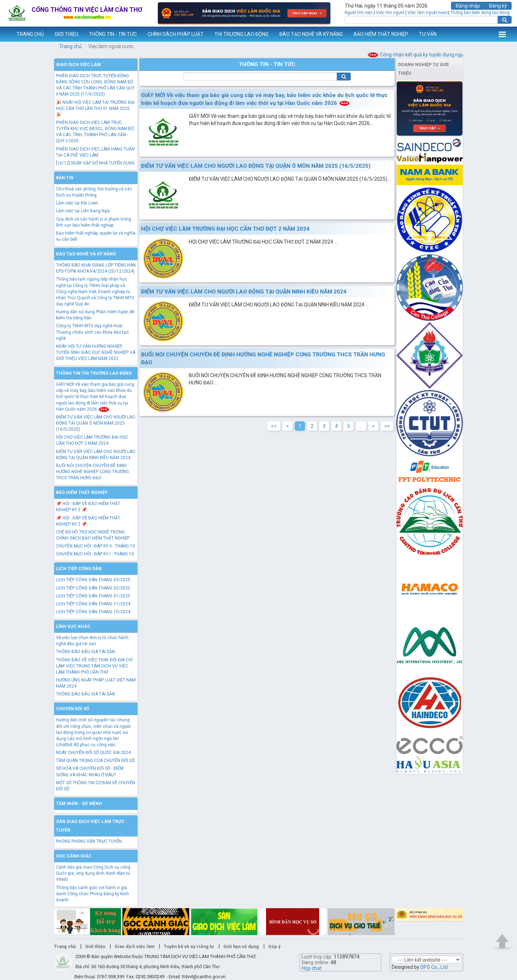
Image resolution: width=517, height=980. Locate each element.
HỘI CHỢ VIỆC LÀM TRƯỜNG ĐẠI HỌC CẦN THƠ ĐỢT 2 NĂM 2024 (225, 229)
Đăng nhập (468, 6)
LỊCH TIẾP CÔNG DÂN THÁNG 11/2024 (93, 604)
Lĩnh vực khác (73, 627)
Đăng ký (498, 6)
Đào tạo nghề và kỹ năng (86, 254)
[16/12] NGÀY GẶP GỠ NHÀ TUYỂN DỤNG (95, 163)
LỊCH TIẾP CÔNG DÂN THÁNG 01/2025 (93, 596)
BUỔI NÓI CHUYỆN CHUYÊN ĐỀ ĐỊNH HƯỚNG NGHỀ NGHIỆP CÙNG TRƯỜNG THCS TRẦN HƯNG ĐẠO (92, 472)
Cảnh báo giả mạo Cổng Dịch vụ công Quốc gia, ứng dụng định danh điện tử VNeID (93, 873)
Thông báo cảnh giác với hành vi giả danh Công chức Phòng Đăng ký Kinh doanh (92, 894)
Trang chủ (71, 46)
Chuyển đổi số (73, 709)
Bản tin (65, 178)
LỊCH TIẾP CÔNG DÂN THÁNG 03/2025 (93, 580)
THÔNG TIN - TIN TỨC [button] (113, 34)
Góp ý (274, 946)
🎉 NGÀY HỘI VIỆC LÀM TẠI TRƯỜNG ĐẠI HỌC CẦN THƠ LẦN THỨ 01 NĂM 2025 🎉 (95, 108)
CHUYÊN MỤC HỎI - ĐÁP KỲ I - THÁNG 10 (95, 554)
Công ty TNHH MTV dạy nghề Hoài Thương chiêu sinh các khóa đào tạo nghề (92, 332)
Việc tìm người (390, 13)
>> (387, 426)
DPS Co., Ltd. (435, 967)
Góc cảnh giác (74, 856)
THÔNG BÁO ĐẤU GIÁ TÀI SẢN (85, 652)
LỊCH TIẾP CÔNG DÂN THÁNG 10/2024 (93, 612)
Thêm (502, 34)
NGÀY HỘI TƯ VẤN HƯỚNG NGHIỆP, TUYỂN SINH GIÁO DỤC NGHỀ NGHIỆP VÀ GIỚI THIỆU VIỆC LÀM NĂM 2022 (96, 352)
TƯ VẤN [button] (428, 34)
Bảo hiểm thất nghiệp (82, 493)
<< (274, 426)
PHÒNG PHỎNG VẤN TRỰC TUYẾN (89, 841)
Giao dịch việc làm (78, 65)
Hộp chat (312, 968)
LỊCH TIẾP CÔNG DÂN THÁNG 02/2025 (93, 588)
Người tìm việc (359, 13)
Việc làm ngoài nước (428, 13)
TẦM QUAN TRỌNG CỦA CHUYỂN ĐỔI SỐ (95, 761)
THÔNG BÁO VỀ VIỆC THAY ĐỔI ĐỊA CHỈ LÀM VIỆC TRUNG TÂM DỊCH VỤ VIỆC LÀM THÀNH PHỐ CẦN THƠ (94, 666)
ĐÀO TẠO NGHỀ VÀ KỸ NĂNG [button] (311, 34)
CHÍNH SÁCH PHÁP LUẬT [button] (176, 34)
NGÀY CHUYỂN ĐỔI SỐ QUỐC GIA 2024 (93, 753)
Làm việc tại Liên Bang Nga (83, 211)
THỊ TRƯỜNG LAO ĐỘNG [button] (241, 34)
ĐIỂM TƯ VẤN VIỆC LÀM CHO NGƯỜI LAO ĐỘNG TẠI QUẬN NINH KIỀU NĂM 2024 (244, 292)
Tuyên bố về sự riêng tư (189, 946)
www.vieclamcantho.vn (6, 34)
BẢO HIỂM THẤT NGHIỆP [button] (381, 34)
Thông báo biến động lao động (480, 13)
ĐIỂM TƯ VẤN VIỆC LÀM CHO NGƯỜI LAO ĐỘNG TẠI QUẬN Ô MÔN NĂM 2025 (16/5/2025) (96, 423)
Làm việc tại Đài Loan (77, 203)
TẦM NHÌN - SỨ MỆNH (79, 804)
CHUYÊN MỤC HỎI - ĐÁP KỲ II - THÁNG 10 (96, 546)
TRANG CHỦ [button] (30, 34)
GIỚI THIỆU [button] (66, 34)
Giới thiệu (95, 946)
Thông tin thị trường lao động (94, 373)
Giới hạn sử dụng (241, 946)
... (361, 426)
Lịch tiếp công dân (79, 569)
